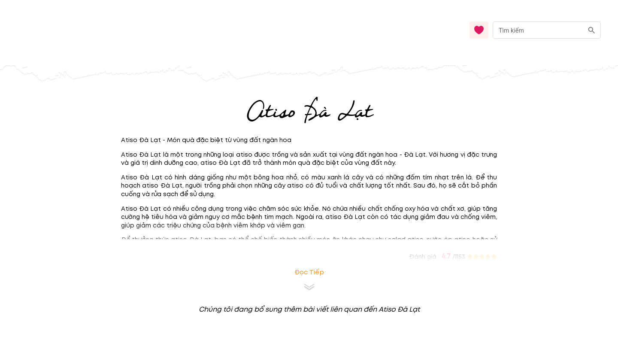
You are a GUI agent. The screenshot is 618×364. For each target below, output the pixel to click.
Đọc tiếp (309, 272)
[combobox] (547, 30)
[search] (592, 30)
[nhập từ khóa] (538, 30)
